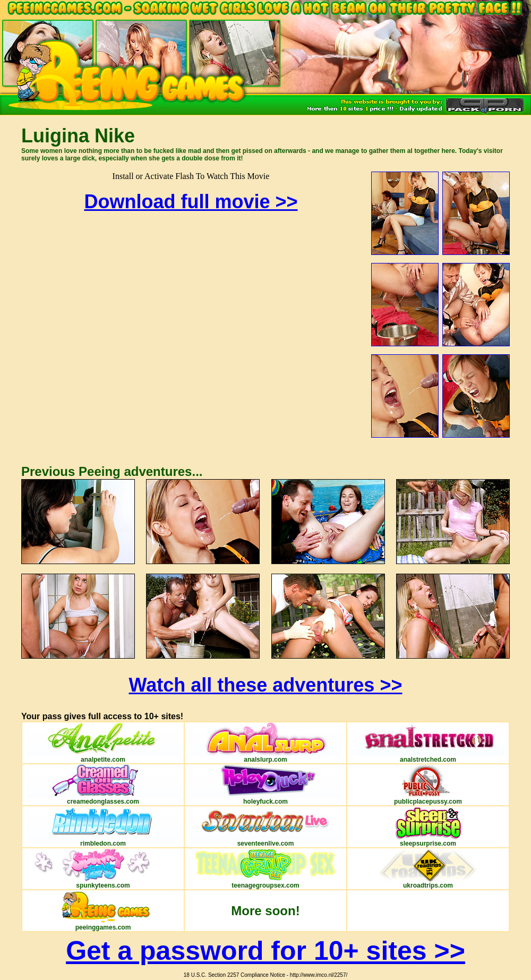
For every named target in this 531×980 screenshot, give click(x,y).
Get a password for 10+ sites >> (265, 951)
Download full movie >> (191, 202)
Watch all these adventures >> (266, 685)
